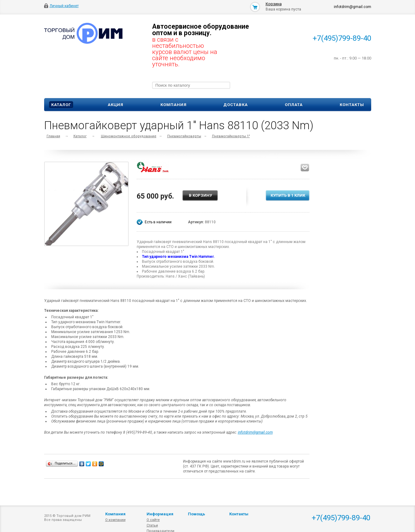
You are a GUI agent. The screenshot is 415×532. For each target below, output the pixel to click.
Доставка (236, 105)
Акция (116, 105)
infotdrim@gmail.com (255, 432)
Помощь (197, 514)
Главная (53, 136)
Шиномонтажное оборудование (129, 136)
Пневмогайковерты (184, 136)
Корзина (274, 4)
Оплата (294, 105)
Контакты (352, 105)
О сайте (153, 520)
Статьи (152, 525)
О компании (115, 520)
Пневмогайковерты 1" (231, 136)
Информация (160, 514)
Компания (174, 105)
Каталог (61, 105)
